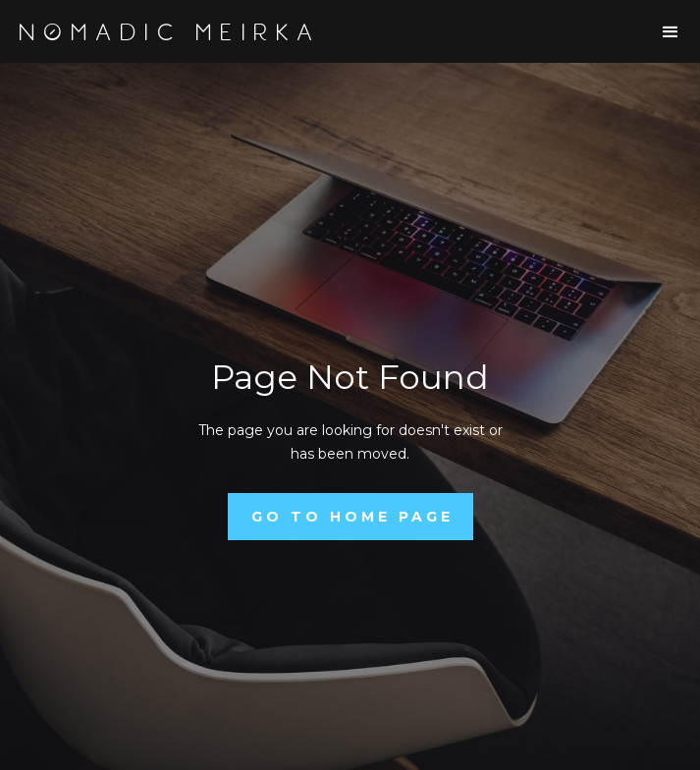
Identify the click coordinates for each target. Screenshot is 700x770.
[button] (671, 32)
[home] (176, 32)
